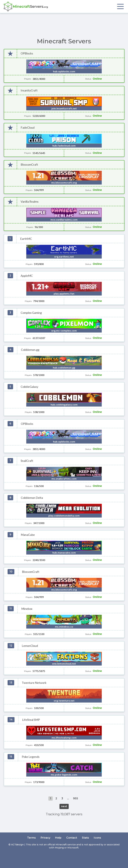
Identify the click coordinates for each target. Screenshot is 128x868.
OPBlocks (27, 53)
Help (58, 838)
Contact (72, 838)
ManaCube (28, 535)
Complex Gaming (31, 313)
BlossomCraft (29, 165)
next (64, 806)
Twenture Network (34, 683)
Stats (85, 838)
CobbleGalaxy (29, 387)
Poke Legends (31, 757)
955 (76, 798)
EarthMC (26, 239)
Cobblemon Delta (32, 498)
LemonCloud (30, 646)
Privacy (45, 838)
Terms (31, 838)
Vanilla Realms (30, 202)
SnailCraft (27, 461)
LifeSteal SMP (31, 720)
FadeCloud (28, 128)
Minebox (27, 609)
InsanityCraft (29, 90)
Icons (97, 838)
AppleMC (27, 276)
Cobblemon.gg (30, 350)
